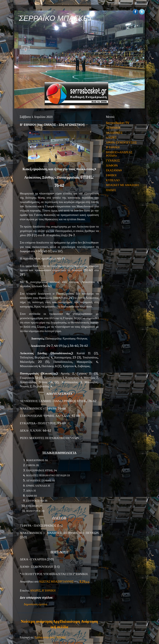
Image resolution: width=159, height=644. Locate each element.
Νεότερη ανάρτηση (37, 621)
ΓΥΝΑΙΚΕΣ (113, 160)
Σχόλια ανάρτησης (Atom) (50, 637)
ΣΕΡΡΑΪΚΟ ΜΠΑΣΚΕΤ (56, 18)
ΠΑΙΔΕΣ (111, 190)
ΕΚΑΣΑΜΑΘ (114, 170)
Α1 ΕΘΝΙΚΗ (113, 128)
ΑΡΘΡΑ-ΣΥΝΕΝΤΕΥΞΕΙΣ (121, 142)
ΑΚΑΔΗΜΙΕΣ (114, 133)
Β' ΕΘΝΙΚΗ (49, 591)
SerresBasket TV (118, 123)
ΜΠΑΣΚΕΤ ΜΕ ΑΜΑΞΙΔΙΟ (122, 185)
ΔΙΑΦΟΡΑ (112, 165)
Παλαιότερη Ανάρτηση (79, 621)
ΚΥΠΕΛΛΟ (113, 180)
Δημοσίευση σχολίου (36, 604)
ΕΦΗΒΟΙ (111, 175)
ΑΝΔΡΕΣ (35, 591)
